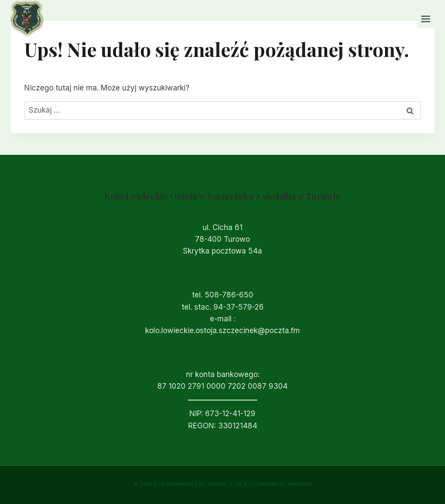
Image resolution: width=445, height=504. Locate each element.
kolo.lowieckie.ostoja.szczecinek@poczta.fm (222, 330)
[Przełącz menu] (426, 19)
